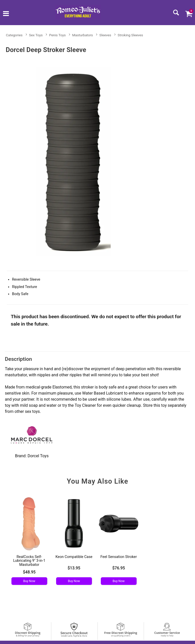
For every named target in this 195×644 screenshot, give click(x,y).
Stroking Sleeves (130, 35)
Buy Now (29, 581)
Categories (14, 35)
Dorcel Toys (38, 456)
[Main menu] (6, 14)
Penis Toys (58, 35)
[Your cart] (189, 14)
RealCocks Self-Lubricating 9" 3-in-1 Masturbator (29, 561)
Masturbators (83, 35)
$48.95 (29, 572)
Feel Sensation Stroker (119, 557)
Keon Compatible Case (74, 557)
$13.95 (74, 568)
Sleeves (105, 35)
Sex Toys (36, 35)
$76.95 (119, 568)
